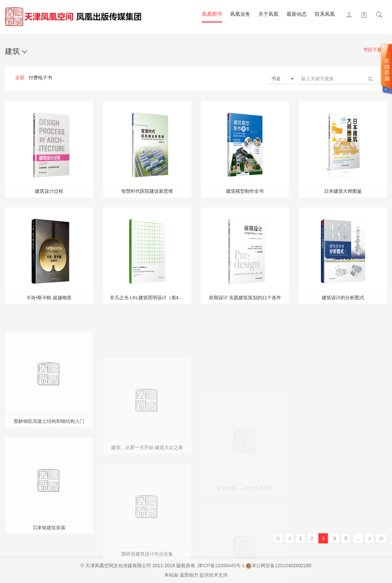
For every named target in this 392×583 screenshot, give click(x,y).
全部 (20, 78)
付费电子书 (40, 78)
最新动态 (297, 14)
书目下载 (375, 50)
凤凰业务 (240, 14)
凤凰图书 (212, 14)
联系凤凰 (325, 14)
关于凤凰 (268, 14)
